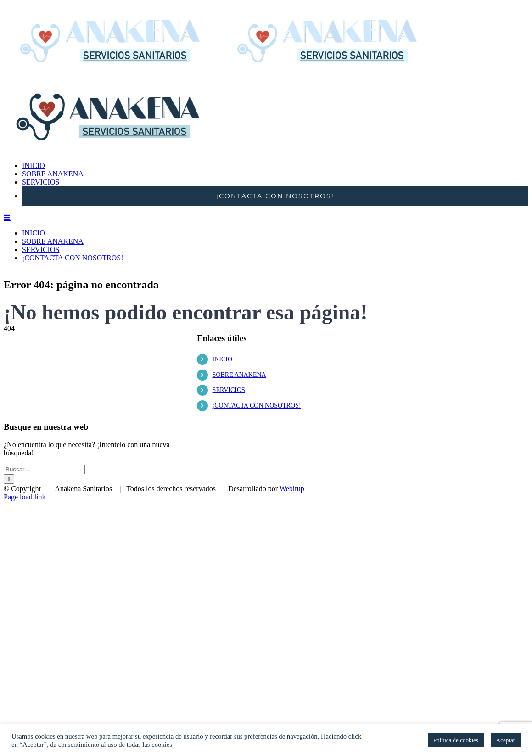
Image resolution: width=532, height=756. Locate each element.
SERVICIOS (229, 378)
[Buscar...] (44, 458)
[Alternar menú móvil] (7, 344)
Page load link (25, 485)
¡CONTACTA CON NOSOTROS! (257, 394)
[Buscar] (9, 468)
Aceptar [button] (506, 740)
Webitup (292, 477)
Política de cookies (456, 740)
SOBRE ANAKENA (239, 363)
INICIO (223, 348)
